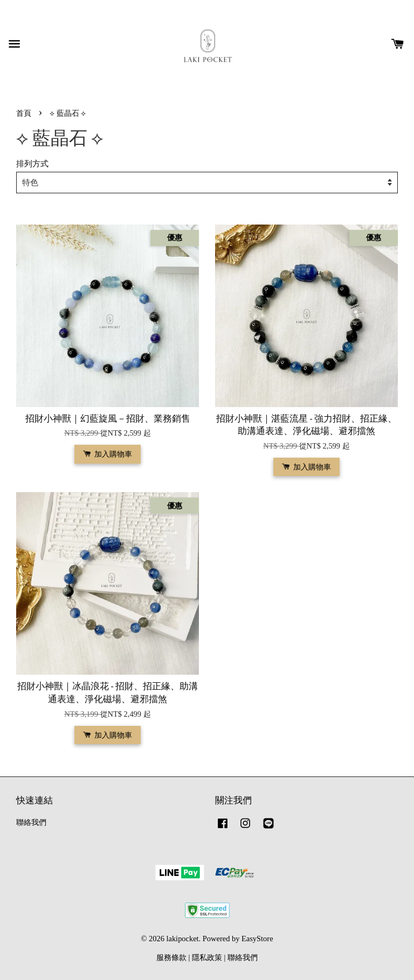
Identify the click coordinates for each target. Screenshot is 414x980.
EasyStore (257, 939)
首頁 (24, 113)
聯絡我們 (31, 822)
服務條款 (171, 957)
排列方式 (32, 163)
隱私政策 (207, 957)
